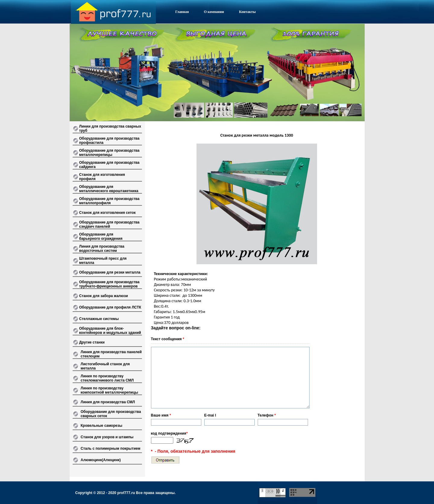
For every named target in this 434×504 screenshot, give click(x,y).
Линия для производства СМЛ (108, 402)
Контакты (247, 12)
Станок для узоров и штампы (107, 437)
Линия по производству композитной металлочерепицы (110, 390)
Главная (182, 12)
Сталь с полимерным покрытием (111, 449)
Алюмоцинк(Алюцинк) (101, 460)
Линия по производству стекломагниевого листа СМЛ (107, 378)
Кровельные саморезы (102, 426)
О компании (214, 12)
